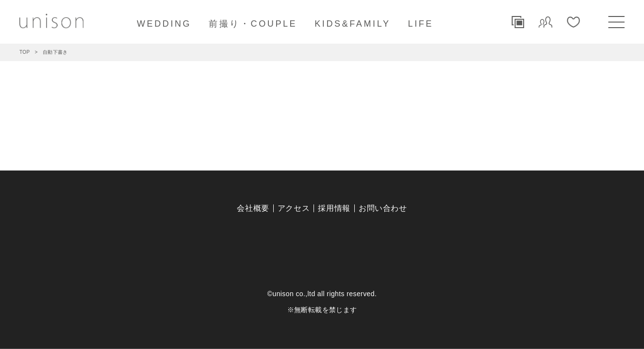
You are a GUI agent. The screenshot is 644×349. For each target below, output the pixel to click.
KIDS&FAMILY (352, 24)
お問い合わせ (383, 208)
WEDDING (164, 24)
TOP (25, 52)
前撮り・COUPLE (253, 24)
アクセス (294, 208)
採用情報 (334, 208)
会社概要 (253, 208)
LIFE (421, 24)
